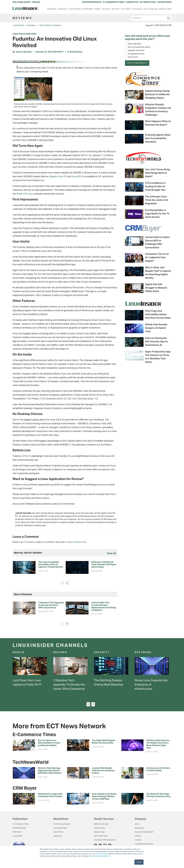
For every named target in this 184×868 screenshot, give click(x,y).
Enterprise (88, 9)
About (137, 824)
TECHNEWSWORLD (92, 2)
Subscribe (57, 836)
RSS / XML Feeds (101, 836)
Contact (138, 840)
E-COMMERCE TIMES (114, 2)
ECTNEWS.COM (148, 2)
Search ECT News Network (105, 840)
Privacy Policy (102, 854)
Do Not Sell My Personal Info (101, 856)
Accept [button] (139, 862)
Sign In (36, 2)
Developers (75, 9)
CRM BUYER (132, 2)
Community (63, 9)
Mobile (98, 9)
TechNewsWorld (19, 828)
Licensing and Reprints (144, 844)
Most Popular (150, 9)
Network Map (99, 832)
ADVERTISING (164, 2)
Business (52, 9)
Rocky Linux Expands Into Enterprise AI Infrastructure (151, 684)
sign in (22, 542)
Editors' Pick (58, 832)
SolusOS (76, 176)
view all (111, 553)
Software (126, 9)
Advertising (139, 828)
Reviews (106, 9)
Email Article (75, 52)
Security (116, 9)
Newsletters (165, 9)
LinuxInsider (18, 25)
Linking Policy (99, 828)
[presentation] (62, 583)
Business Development (144, 832)
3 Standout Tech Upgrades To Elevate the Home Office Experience (69, 684)
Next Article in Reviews (50, 25)
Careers (138, 836)
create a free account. (76, 542)
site (42, 180)
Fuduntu (88, 68)
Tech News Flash (60, 828)
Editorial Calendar (101, 824)
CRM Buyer (17, 832)
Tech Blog (137, 9)
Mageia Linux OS (58, 176)
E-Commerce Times (21, 824)
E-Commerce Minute (62, 824)
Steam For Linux (25, 194)
